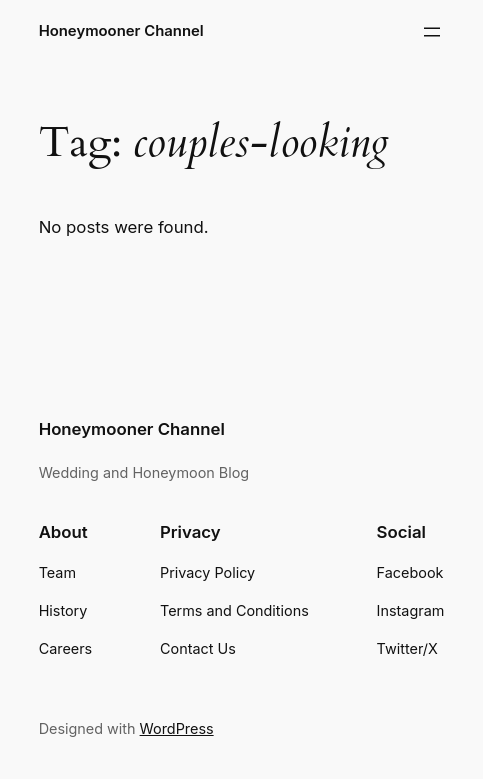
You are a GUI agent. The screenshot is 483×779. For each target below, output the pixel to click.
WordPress (177, 728)
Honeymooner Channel (121, 31)
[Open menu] (432, 32)
